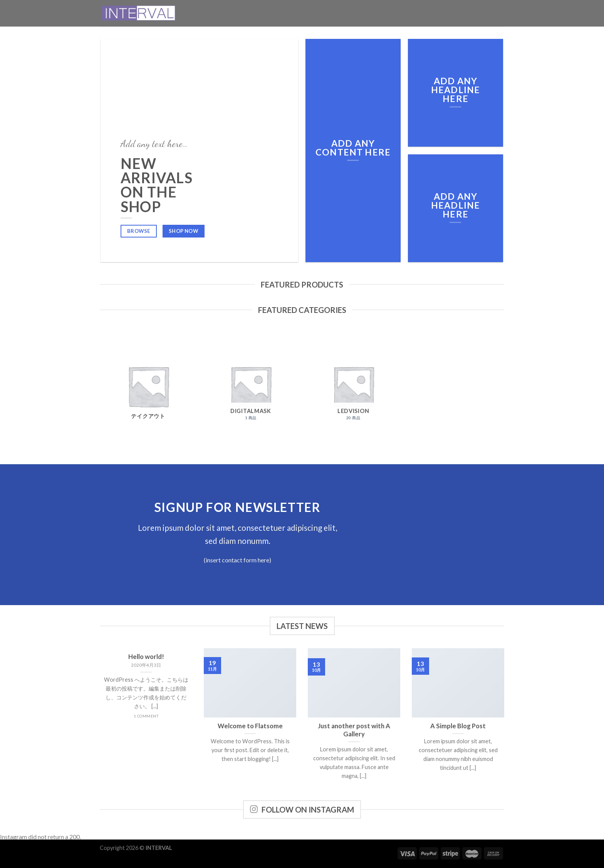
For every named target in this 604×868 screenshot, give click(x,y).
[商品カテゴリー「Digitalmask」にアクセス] (251, 386)
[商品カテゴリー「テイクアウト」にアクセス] (148, 386)
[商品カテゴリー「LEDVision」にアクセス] (353, 386)
